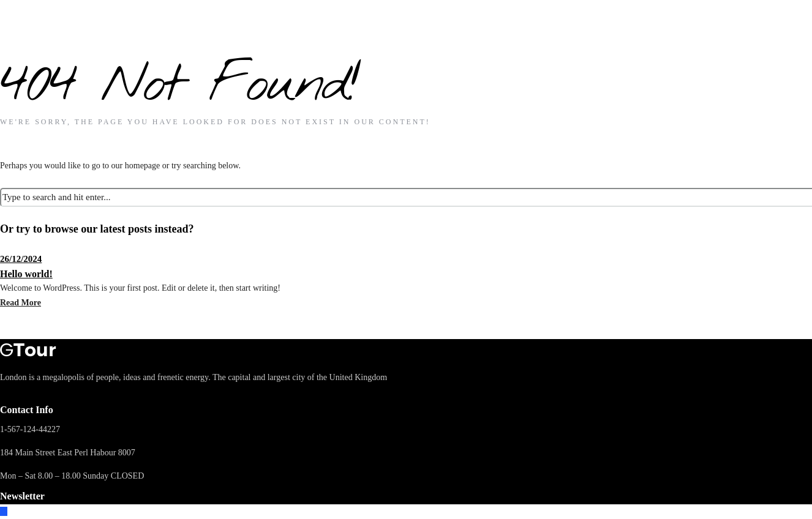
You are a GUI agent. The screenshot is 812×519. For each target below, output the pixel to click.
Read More (21, 303)
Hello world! (26, 274)
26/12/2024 (21, 259)
